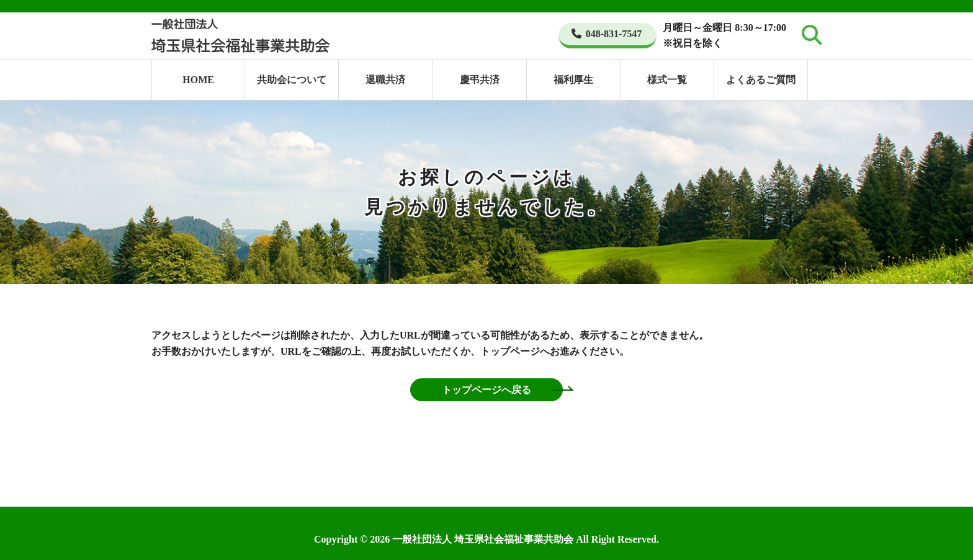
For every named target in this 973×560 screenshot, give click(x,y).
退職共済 (385, 80)
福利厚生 (573, 80)
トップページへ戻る (486, 390)
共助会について (292, 80)
